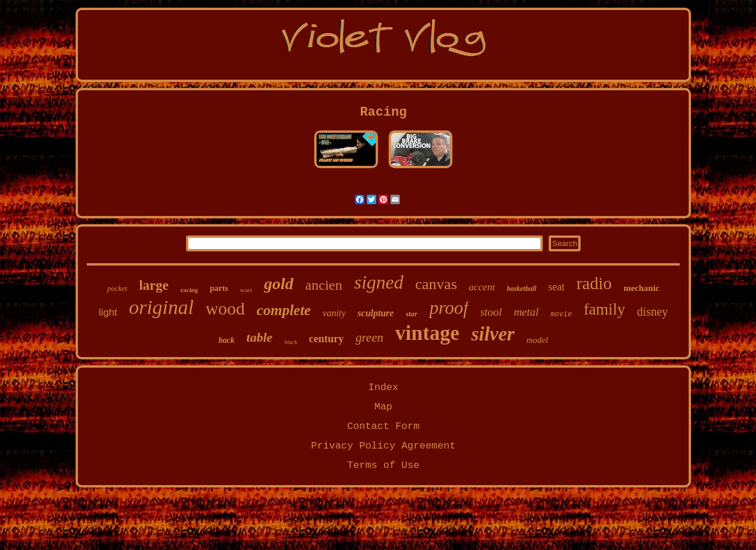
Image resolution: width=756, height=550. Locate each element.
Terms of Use (383, 465)
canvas (436, 284)
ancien (324, 285)
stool (491, 312)
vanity (334, 313)
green (369, 338)
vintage (427, 333)
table (259, 337)
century (326, 339)
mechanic (642, 288)
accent (482, 287)
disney (653, 312)
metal (526, 312)
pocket (117, 288)
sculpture (375, 313)
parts (219, 288)
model (537, 340)
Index (383, 387)
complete (284, 310)
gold (279, 284)
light (108, 312)
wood (225, 308)
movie (561, 315)
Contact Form (383, 426)
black (291, 342)
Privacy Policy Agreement (384, 446)
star (412, 314)
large (154, 285)
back (227, 340)
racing (189, 290)
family (604, 309)
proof (449, 308)
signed (379, 282)
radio (594, 283)
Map (384, 407)
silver (493, 334)
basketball (522, 289)
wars (246, 290)
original (161, 307)
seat (556, 287)
